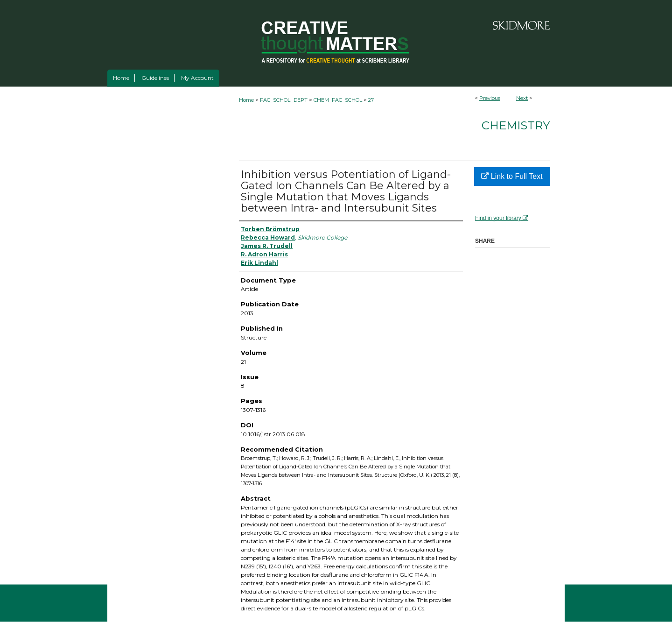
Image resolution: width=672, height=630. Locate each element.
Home (246, 100)
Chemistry (516, 125)
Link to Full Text (512, 176)
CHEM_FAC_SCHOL (338, 100)
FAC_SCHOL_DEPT (284, 100)
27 (371, 100)
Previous (490, 98)
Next (522, 98)
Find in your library (502, 218)
